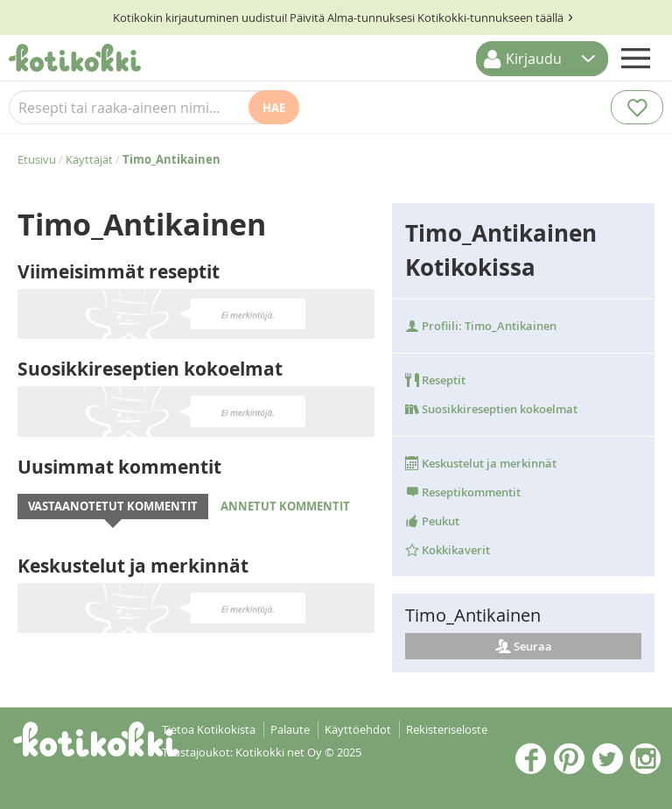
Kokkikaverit (448, 550)
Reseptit (435, 380)
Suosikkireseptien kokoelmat (491, 409)
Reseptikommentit (463, 492)
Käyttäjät (89, 159)
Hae (274, 108)
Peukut (432, 521)
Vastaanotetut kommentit (113, 506)
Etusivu (37, 159)
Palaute (290, 729)
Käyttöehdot (358, 729)
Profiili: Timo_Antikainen (481, 326)
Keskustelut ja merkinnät (481, 463)
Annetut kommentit (285, 506)
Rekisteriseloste (447, 729)
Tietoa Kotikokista (209, 729)
